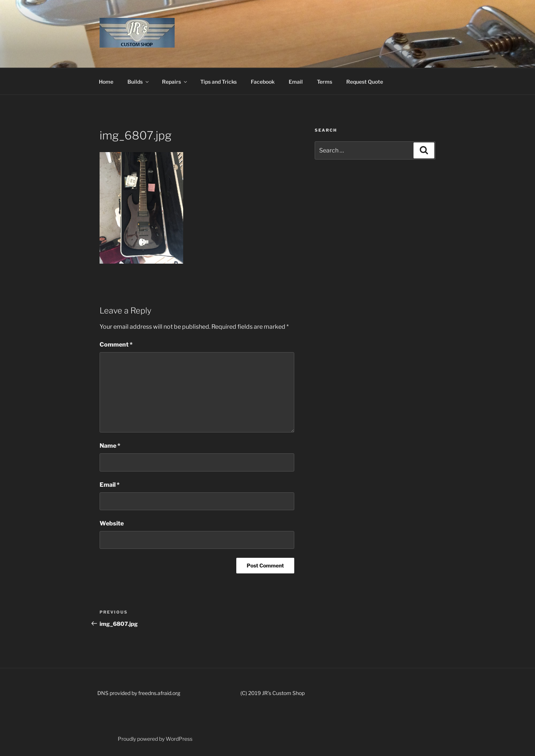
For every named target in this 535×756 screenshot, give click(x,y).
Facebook (263, 82)
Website (112, 523)
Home (106, 82)
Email (296, 82)
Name (110, 446)
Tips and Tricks (218, 82)
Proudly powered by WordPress (155, 739)
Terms (325, 82)
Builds (139, 82)
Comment (116, 345)
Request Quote (365, 82)
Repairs (175, 82)
